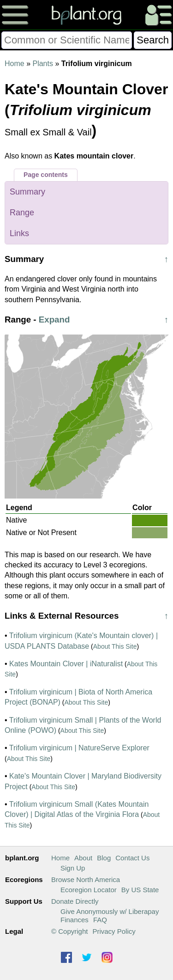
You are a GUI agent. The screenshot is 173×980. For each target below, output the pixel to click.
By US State (140, 890)
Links (19, 233)
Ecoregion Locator (89, 890)
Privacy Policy (114, 931)
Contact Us (132, 858)
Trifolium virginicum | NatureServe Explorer (79, 748)
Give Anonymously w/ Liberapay (110, 911)
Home (15, 64)
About (83, 858)
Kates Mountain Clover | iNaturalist (66, 664)
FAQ (100, 920)
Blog (104, 858)
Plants (42, 64)
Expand (54, 320)
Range (22, 213)
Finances (75, 920)
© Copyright (69, 931)
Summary (27, 192)
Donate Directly (75, 901)
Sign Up (73, 868)
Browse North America (86, 880)
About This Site (115, 646)
